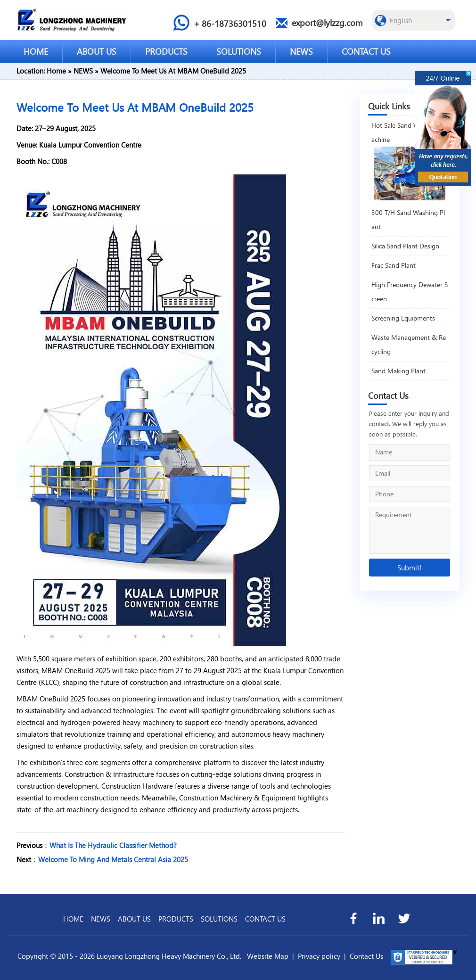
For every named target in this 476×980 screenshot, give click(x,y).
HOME (36, 51)
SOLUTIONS (239, 51)
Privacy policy (319, 956)
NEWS (301, 51)
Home (56, 71)
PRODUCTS (166, 51)
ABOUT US (97, 51)
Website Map (268, 956)
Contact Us (366, 956)
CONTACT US (366, 51)
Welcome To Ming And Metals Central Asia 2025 (113, 859)
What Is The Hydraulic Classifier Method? (113, 845)
